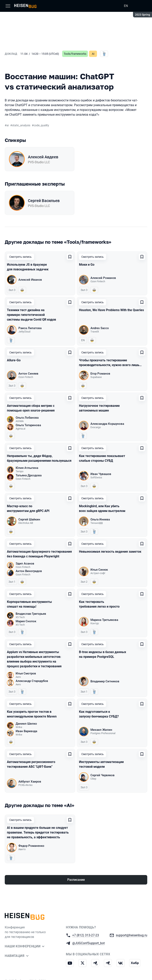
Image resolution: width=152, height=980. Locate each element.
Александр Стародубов (32, 681)
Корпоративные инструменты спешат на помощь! (29, 604)
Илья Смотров (26, 673)
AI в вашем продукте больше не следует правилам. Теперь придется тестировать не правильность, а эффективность (38, 832)
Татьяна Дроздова (29, 475)
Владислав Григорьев (31, 614)
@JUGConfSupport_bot (88, 943)
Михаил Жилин (101, 730)
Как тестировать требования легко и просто (99, 604)
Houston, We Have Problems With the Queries (111, 310)
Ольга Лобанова (27, 418)
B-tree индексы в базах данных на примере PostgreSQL (103, 654)
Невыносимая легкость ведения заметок (110, 552)
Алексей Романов (103, 278)
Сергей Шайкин (29, 519)
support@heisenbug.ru (132, 935)
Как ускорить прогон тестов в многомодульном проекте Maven (32, 714)
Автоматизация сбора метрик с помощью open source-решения (31, 408)
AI (93, 54)
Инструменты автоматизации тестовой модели (101, 764)
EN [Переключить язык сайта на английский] (126, 6)
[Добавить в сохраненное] (70, 257)
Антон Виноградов (29, 571)
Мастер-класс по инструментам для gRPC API (28, 508)
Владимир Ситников (105, 681)
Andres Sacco (100, 328)
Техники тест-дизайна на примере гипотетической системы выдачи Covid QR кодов (31, 315)
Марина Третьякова (104, 620)
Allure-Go (14, 360)
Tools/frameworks (75, 54)
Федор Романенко (31, 846)
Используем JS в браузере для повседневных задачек (28, 267)
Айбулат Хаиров (30, 782)
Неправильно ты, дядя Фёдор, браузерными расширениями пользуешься (39, 458)
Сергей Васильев (44, 201)
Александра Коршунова (107, 424)
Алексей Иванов (30, 280)
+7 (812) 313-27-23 (86, 935)
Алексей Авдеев (43, 157)
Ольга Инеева (100, 519)
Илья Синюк (99, 570)
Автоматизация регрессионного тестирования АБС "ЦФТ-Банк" (31, 764)
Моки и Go (87, 265)
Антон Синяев (28, 374)
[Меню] (8, 6)
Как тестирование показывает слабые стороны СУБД (102, 458)
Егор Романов (100, 374)
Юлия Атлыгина (27, 468)
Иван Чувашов (101, 474)
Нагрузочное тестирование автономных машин (99, 408)
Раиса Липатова (30, 328)
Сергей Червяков (103, 775)
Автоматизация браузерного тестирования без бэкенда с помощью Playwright (39, 554)
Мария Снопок (26, 621)
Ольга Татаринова (28, 425)
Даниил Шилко (26, 724)
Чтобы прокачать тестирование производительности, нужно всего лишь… (110, 363)
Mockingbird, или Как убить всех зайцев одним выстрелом (102, 508)
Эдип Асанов (25, 564)
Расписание (76, 880)
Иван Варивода (26, 731)
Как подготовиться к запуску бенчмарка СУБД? (99, 714)
